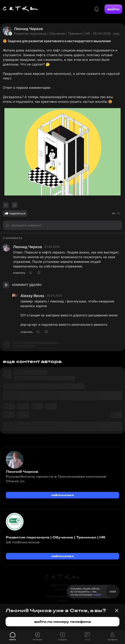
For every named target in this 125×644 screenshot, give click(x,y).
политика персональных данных (62, 598)
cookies (97, 595)
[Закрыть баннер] (117, 610)
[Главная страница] (20, 9)
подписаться (62, 495)
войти (113, 9)
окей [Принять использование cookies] (113, 591)
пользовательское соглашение (63, 587)
